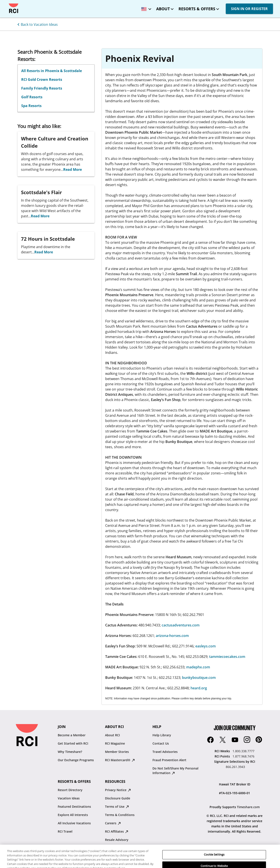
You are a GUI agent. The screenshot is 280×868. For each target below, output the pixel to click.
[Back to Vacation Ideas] (37, 24)
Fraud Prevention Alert (169, 760)
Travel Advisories (165, 752)
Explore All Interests (73, 815)
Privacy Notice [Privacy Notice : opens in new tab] (118, 790)
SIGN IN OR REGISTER (249, 9)
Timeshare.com (248, 807)
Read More (73, 169)
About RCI (112, 735)
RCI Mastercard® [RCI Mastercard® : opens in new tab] (120, 760)
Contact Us (161, 743)
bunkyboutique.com (199, 678)
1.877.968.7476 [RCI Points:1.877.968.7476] (243, 756)
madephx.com (198, 667)
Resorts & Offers (197, 9)
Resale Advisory (117, 840)
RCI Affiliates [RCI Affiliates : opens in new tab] (117, 831)
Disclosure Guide (118, 798)
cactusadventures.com (180, 625)
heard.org (199, 688)
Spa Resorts (31, 106)
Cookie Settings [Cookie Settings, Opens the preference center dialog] (214, 862)
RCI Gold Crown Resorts (42, 80)
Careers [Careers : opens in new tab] (113, 823)
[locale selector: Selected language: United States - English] (145, 8)
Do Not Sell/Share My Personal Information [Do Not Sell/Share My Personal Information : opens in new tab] (175, 771)
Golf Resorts (32, 97)
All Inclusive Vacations (74, 823)
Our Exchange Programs (76, 760)
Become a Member (72, 735)
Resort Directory (70, 790)
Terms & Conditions (120, 815)
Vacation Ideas (69, 798)
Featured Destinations (74, 807)
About (163, 9)
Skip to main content (7, 4)
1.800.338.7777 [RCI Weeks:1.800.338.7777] (243, 751)
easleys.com (206, 646)
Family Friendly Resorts (42, 88)
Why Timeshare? (70, 752)
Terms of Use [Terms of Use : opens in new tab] (117, 807)
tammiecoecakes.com (227, 657)
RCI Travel (65, 831)
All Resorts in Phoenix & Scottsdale (52, 71)
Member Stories (117, 752)
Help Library (162, 735)
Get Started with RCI (73, 743)
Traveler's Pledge (118, 848)
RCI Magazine (115, 743)
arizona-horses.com (172, 636)
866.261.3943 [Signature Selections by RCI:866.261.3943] (235, 767)
